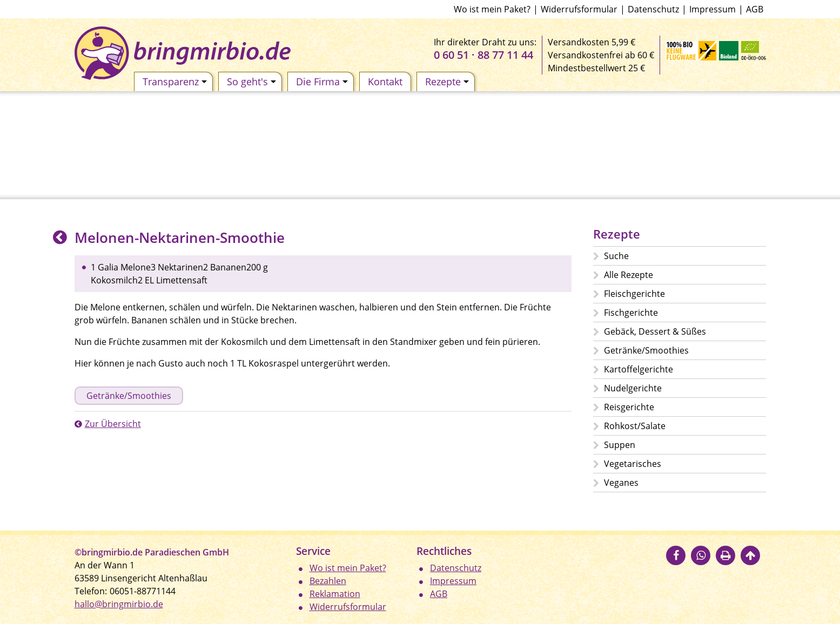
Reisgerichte (629, 407)
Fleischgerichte (634, 294)
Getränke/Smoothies (129, 396)
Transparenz (175, 82)
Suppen (620, 445)
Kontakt (385, 82)
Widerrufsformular (579, 9)
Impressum (713, 9)
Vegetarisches (633, 464)
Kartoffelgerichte (639, 369)
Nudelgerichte (633, 388)
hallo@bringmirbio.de (119, 604)
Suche (616, 256)
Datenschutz (653, 9)
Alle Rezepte (629, 275)
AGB (755, 9)
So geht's (251, 82)
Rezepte (447, 82)
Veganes (621, 483)
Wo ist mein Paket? (492, 9)
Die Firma (322, 82)
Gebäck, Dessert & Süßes (655, 331)
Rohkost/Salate (635, 426)
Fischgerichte (631, 313)
